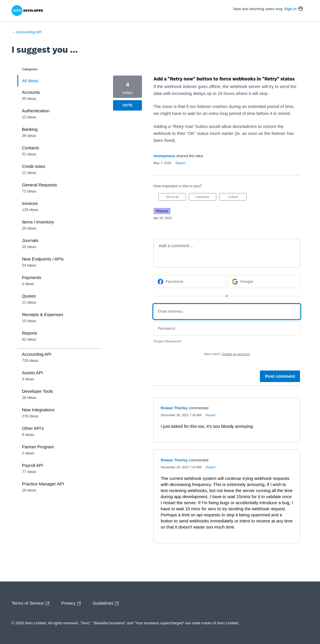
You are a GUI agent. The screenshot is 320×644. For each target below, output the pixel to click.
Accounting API (37, 354)
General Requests (39, 185)
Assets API (33, 373)
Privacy (72, 603)
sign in (290, 9)
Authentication (36, 111)
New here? (227, 354)
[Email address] (227, 312)
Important (206, 198)
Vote (127, 105)
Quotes (29, 296)
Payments (32, 277)
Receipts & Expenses (43, 314)
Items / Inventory (38, 222)
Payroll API (33, 465)
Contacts (30, 148)
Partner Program (38, 447)
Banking (30, 129)
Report (211, 415)
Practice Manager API (43, 484)
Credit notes (34, 166)
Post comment (280, 376)
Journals (30, 240)
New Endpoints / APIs (43, 259)
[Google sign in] (264, 281)
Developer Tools (37, 391)
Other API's (33, 428)
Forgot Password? (168, 341)
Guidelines (107, 603)
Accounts (31, 92)
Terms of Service (32, 603)
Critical (237, 198)
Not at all (176, 198)
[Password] (227, 329)
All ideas (30, 81)
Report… (182, 163)
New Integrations (38, 410)
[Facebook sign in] (190, 281)
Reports (30, 333)
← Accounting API (27, 32)
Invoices (30, 203)
